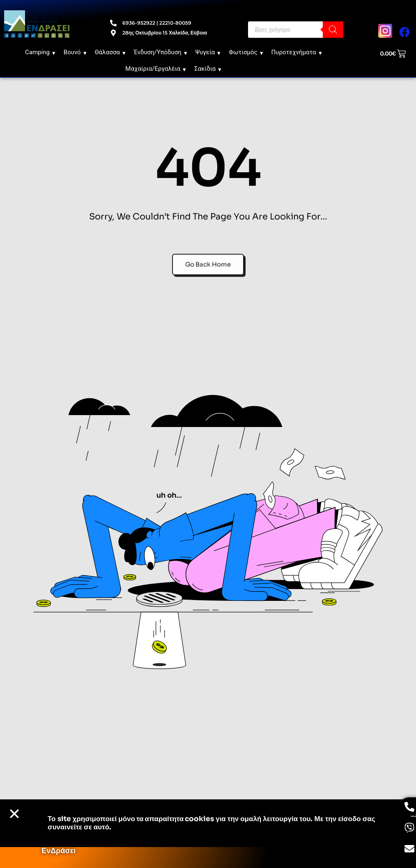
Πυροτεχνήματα (297, 52)
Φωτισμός (246, 52)
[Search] (333, 30)
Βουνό (75, 52)
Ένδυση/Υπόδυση (161, 52)
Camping (40, 52)
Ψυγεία (208, 52)
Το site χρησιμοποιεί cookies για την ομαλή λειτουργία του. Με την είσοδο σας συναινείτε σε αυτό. (211, 823)
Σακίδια (208, 69)
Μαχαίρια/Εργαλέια (156, 69)
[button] (14, 814)
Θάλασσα (110, 52)
